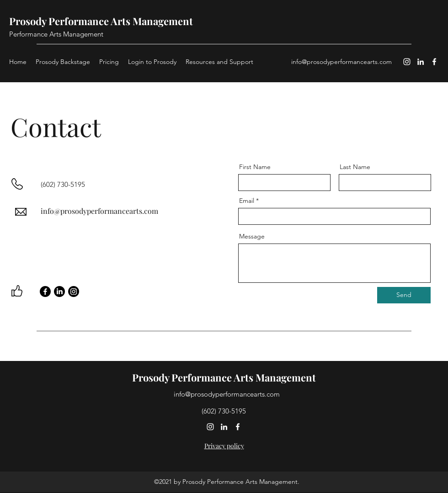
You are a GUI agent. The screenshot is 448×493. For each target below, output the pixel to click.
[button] (219, 62)
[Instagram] (407, 62)
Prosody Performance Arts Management (101, 21)
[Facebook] (434, 62)
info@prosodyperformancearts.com (341, 62)
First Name (255, 167)
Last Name (355, 167)
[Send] (404, 295)
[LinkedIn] (421, 62)
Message (252, 236)
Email (247, 201)
